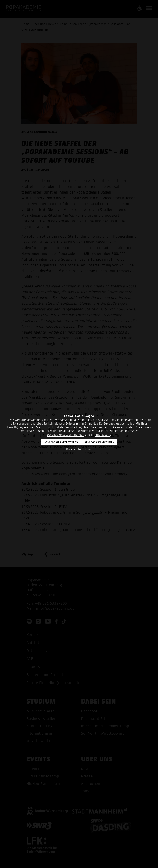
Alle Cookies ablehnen (99, 442)
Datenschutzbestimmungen (66, 435)
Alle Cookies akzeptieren (61, 442)
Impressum (103, 435)
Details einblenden (79, 450)
